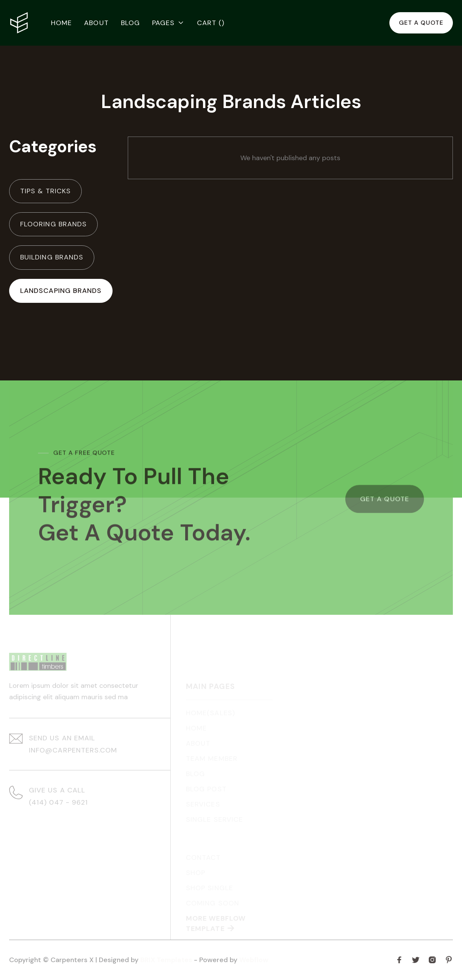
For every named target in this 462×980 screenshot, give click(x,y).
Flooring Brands (53, 224)
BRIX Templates (167, 960)
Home (61, 23)
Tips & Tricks (45, 191)
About (96, 23)
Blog (130, 23)
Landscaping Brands (61, 291)
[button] (168, 23)
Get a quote (421, 23)
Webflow (254, 960)
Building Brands (52, 257)
